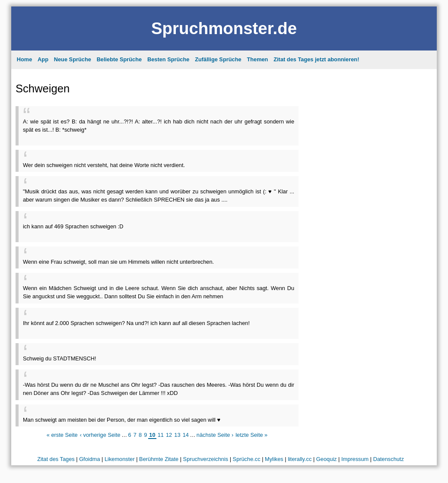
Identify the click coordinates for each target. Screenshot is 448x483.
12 (169, 435)
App (43, 59)
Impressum (355, 459)
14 (186, 435)
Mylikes (274, 459)
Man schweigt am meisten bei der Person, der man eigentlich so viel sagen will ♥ (122, 420)
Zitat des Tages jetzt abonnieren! (316, 59)
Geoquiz (327, 459)
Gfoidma (89, 459)
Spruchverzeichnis (206, 459)
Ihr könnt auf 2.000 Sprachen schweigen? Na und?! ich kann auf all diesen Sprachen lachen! (136, 323)
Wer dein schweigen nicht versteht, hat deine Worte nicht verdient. (104, 165)
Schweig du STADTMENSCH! (60, 358)
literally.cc (300, 459)
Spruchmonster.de (224, 28)
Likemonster (120, 459)
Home (25, 59)
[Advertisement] (124, 137)
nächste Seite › (215, 435)
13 (177, 435)
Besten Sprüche (168, 59)
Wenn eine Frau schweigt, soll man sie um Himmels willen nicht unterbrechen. (118, 262)
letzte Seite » (251, 435)
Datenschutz (389, 459)
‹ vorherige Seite (100, 435)
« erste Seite (62, 435)
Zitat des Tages (56, 459)
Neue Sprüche (73, 59)
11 (161, 435)
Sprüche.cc (247, 459)
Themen (257, 59)
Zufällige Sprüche (218, 59)
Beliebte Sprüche (119, 59)
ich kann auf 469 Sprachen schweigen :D (73, 226)
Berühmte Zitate (159, 459)
